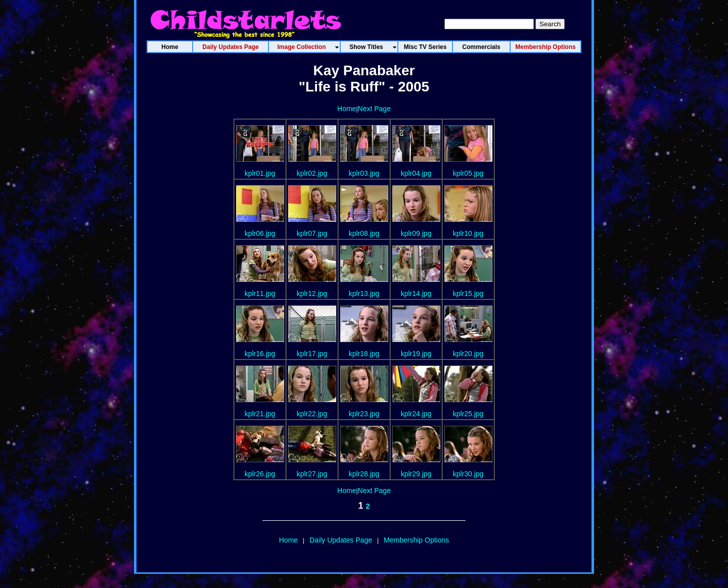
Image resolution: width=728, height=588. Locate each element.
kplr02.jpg (312, 173)
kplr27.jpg (312, 474)
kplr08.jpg (364, 233)
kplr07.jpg (312, 233)
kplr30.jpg (468, 474)
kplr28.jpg (364, 474)
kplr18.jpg (364, 354)
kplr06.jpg (260, 233)
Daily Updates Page (341, 540)
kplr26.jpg (260, 474)
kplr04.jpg (416, 173)
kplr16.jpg (260, 354)
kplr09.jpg (416, 233)
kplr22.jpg (312, 414)
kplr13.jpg (364, 293)
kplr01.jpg (260, 173)
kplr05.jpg (468, 173)
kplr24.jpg (416, 414)
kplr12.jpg (312, 293)
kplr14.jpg (416, 293)
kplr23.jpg (364, 414)
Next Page (374, 109)
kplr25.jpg (468, 414)
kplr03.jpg (364, 173)
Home (347, 109)
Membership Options (416, 540)
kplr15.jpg (468, 293)
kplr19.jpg (416, 354)
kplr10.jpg (468, 233)
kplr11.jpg (260, 293)
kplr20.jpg (468, 354)
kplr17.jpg (312, 354)
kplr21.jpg (260, 414)
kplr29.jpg (416, 474)
